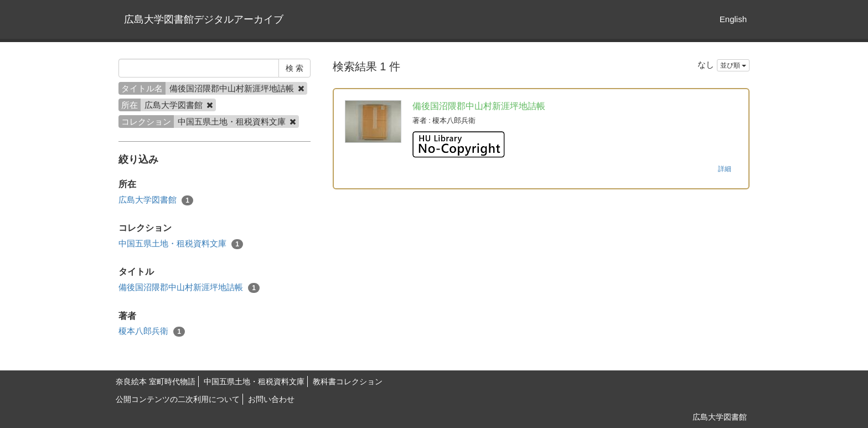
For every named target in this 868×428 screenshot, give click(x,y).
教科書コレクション (348, 381)
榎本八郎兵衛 (152, 331)
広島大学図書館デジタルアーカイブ (204, 19)
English (733, 19)
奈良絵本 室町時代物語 (156, 381)
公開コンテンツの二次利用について (178, 399)
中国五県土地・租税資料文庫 (181, 244)
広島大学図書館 (156, 200)
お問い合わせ (271, 399)
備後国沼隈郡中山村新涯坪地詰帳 (189, 288)
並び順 (733, 65)
